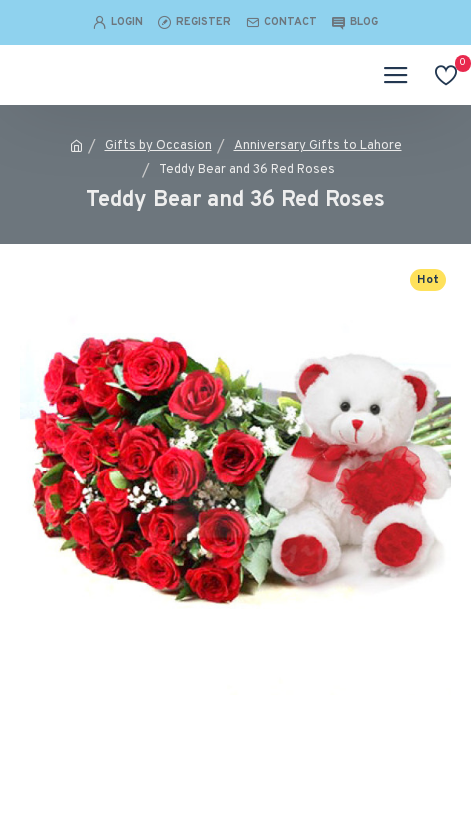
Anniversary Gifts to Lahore (318, 146)
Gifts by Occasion (158, 146)
